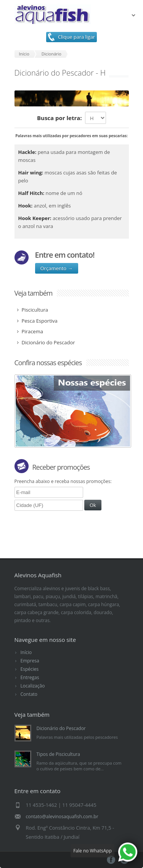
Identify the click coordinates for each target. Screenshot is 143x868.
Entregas (30, 677)
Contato (29, 694)
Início (26, 652)
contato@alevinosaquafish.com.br (62, 817)
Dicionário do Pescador (61, 728)
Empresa (30, 661)
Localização (33, 686)
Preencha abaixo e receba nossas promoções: (63, 481)
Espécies (30, 669)
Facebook (111, 860)
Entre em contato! (65, 255)
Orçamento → (57, 268)
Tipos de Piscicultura (58, 754)
